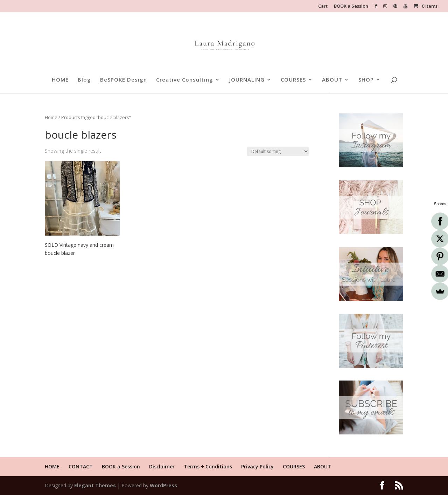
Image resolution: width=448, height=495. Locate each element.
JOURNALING (247, 80)
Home (51, 117)
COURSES (293, 80)
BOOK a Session (351, 6)
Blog (84, 80)
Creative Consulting (185, 80)
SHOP (366, 80)
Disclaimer (162, 466)
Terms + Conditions (208, 466)
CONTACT (81, 466)
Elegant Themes (95, 485)
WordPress (163, 485)
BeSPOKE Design (124, 80)
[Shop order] (278, 151)
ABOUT (332, 80)
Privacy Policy (257, 466)
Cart (323, 6)
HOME (60, 80)
